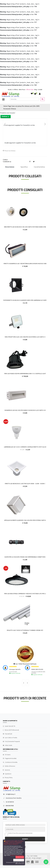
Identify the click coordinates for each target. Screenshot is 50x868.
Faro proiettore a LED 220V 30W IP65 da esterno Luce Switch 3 (25, 337)
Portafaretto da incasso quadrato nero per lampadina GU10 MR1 (25, 300)
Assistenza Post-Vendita (12, 798)
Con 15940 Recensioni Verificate (26, 664)
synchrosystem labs (26, 858)
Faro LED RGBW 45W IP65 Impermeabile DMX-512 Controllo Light (25, 374)
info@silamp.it (9, 794)
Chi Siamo (7, 755)
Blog (36, 90)
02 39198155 (8, 802)
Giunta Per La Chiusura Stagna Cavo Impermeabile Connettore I (25, 557)
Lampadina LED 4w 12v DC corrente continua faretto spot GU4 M (25, 447)
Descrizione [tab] (10, 167)
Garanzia (6, 770)
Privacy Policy (8, 778)
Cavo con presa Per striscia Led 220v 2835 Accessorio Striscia (21, 107)
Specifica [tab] (24, 167)
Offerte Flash (30, 90)
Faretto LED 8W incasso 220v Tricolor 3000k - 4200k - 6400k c (25, 484)
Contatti (40, 90)
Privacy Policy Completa (17, 855)
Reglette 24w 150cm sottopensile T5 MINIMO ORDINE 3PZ (25, 630)
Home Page (7, 106)
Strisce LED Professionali (11, 730)
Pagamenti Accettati (10, 758)
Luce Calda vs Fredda (10, 738)
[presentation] (24, 683)
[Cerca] (24, 99)
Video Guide (8, 745)
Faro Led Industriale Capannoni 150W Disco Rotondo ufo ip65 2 (25, 594)
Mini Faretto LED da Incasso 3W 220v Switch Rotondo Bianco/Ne (25, 227)
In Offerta (15, 90)
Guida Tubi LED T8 (9, 726)
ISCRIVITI (25, 839)
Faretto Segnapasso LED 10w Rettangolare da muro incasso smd (25, 264)
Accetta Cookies (20, 857)
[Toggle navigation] (3, 100)
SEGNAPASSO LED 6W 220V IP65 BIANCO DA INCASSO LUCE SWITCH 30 (25, 410)
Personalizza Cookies (19, 860)
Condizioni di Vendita (10, 762)
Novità (10, 90)
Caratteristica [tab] (39, 167)
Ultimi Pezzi (22, 90)
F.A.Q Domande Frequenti (11, 742)
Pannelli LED (8, 734)
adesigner (39, 858)
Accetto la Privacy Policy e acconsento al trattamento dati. (21, 833)
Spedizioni (7, 774)
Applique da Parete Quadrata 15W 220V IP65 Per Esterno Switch (25, 520)
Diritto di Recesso (9, 766)
